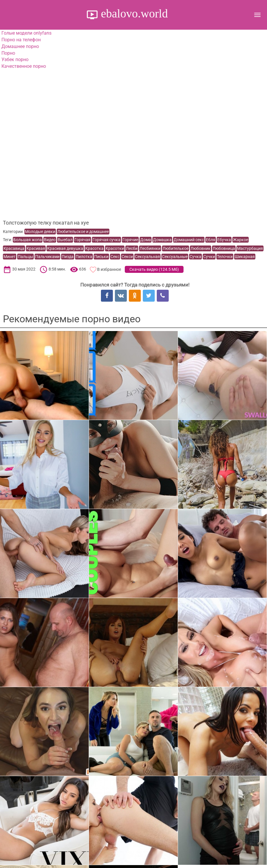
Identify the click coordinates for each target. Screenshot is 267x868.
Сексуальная (147, 257)
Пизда (68, 257)
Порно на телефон (21, 40)
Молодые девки (40, 232)
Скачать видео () (154, 269)
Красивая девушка (65, 248)
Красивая (36, 248)
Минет (10, 257)
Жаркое (241, 240)
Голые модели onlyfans (26, 33)
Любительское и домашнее (83, 232)
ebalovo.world (133, 14)
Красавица (14, 248)
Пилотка (84, 257)
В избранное (109, 269)
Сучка (195, 257)
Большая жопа (28, 240)
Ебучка (224, 240)
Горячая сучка (106, 240)
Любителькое (176, 248)
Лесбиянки (150, 248)
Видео (50, 240)
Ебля (211, 240)
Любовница (224, 248)
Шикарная (245, 257)
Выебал (65, 240)
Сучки (209, 257)
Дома (146, 240)
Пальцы (25, 257)
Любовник (201, 248)
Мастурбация (250, 248)
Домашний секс (189, 240)
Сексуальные (175, 257)
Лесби (132, 248)
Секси (127, 257)
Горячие (130, 240)
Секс (115, 257)
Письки (101, 257)
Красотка (94, 248)
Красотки (115, 248)
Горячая (82, 240)
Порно (8, 53)
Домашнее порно (20, 46)
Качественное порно (24, 66)
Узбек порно (15, 59)
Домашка (162, 240)
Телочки (225, 257)
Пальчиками (47, 257)
